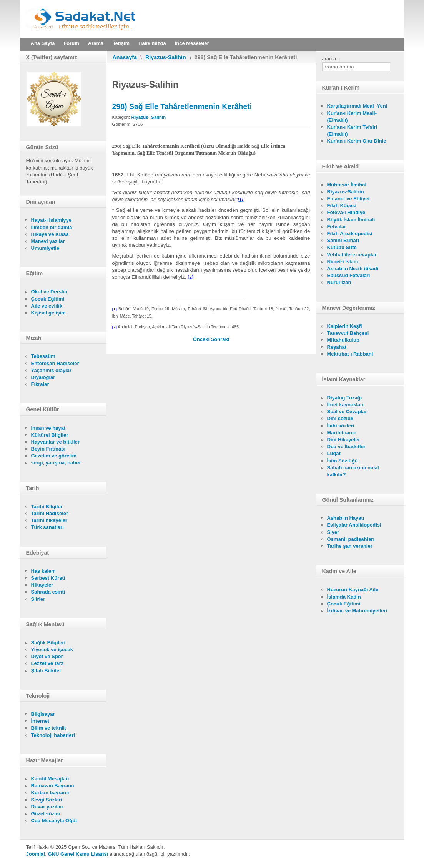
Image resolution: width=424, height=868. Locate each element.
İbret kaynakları (345, 405)
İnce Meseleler (192, 43)
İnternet (40, 721)
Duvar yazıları (47, 807)
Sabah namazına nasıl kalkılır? (353, 471)
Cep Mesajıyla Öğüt (54, 821)
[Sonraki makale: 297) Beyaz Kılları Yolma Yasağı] (220, 339)
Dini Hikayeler (344, 440)
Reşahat (337, 347)
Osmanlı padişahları (351, 539)
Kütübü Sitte (342, 247)
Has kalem (43, 571)
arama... (331, 59)
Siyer (333, 532)
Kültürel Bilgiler (50, 435)
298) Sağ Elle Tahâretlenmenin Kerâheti (182, 106)
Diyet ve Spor (47, 656)
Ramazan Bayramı (53, 786)
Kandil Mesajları (50, 779)
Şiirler (38, 599)
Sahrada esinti (48, 592)
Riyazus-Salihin (166, 57)
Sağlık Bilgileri (48, 643)
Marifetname (342, 433)
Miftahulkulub (343, 340)
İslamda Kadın (344, 597)
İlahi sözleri (341, 426)
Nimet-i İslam (343, 262)
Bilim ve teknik (49, 728)
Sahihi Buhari (343, 240)
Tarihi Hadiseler (50, 513)
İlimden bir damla (52, 227)
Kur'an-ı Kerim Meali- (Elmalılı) (352, 117)
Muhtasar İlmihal (347, 185)
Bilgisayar (43, 714)
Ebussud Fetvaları (349, 275)
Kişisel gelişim (48, 313)
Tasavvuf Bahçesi (348, 333)
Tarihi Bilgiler (47, 506)
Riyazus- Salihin (149, 117)
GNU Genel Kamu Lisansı (78, 854)
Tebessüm (43, 356)
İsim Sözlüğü (343, 461)
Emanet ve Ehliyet (348, 199)
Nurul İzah (339, 282)
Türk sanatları (47, 527)
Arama (96, 43)
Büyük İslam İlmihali (351, 220)
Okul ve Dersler (49, 292)
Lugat (334, 453)
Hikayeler (42, 585)
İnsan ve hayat (48, 428)
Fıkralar (40, 384)
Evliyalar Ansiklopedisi (354, 525)
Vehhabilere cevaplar (352, 255)
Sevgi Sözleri (47, 800)
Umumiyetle (45, 248)
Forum (71, 43)
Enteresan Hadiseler (55, 363)
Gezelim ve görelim (54, 456)
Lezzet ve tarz (47, 663)
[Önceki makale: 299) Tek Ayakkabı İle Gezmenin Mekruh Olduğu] (202, 339)
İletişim (121, 43)
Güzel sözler (46, 814)
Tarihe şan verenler (350, 546)
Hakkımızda (152, 43)
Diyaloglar (43, 377)
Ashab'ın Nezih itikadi (353, 269)
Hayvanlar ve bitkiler (55, 442)
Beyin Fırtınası (48, 449)
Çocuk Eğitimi (48, 299)
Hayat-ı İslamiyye (52, 220)
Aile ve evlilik (47, 306)
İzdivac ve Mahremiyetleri (357, 611)
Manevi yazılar (48, 241)
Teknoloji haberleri (53, 735)
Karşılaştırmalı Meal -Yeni (357, 106)
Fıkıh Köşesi (342, 205)
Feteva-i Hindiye (346, 212)
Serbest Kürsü (48, 578)
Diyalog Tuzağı (345, 398)
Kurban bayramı (50, 792)
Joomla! (36, 854)
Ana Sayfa (43, 43)
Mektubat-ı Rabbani (350, 354)
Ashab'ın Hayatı (346, 518)
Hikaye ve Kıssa (50, 234)
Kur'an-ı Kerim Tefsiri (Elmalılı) (352, 131)
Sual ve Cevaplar (347, 412)
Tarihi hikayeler (49, 520)
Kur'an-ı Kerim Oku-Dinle (357, 141)
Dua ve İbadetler (346, 446)
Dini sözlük (340, 418)
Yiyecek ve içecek (52, 649)
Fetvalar (337, 227)
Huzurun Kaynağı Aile (353, 589)
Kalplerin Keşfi (345, 326)
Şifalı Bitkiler (46, 671)
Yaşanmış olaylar (52, 370)
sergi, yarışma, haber (56, 463)
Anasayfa (125, 57)
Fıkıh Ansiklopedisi (350, 234)
